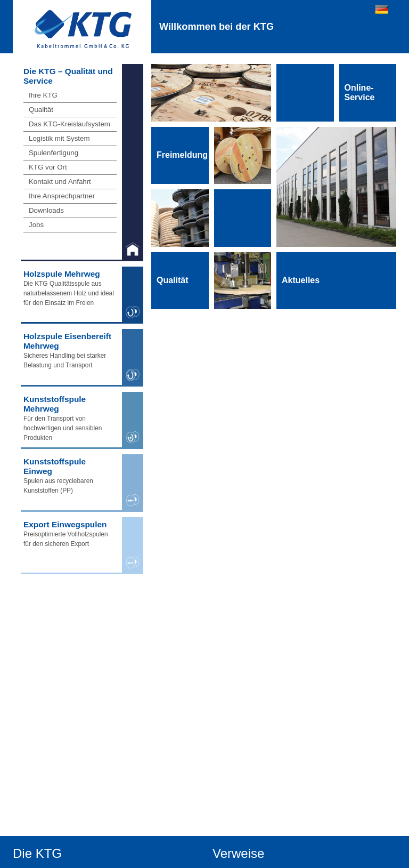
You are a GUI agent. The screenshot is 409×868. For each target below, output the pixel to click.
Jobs (36, 225)
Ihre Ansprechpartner (62, 196)
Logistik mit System (59, 138)
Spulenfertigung (54, 153)
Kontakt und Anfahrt (60, 182)
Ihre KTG (43, 95)
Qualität (41, 110)
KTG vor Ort (48, 167)
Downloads (46, 210)
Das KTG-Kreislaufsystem (69, 124)
